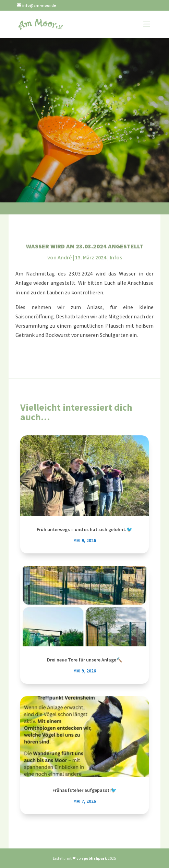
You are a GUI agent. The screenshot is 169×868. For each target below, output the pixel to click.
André (65, 257)
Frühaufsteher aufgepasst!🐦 (84, 790)
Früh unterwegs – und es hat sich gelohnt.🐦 (84, 529)
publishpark (95, 858)
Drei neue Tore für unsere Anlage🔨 (84, 660)
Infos (116, 257)
